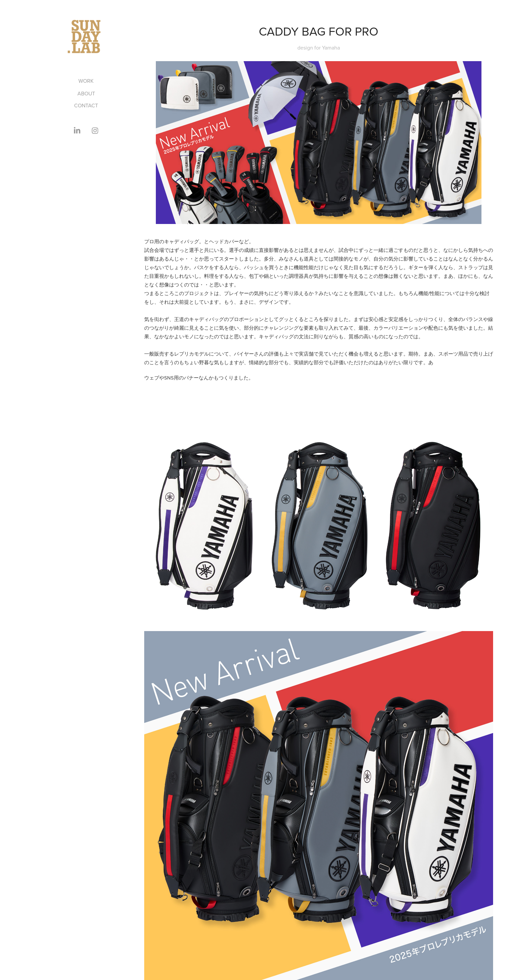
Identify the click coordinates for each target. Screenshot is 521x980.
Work (86, 81)
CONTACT (86, 105)
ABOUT (86, 93)
